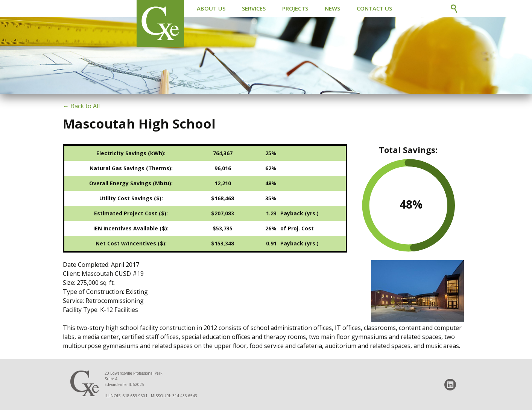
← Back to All (81, 106)
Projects (295, 8)
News (332, 8)
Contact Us (374, 8)
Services (254, 8)
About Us (211, 8)
